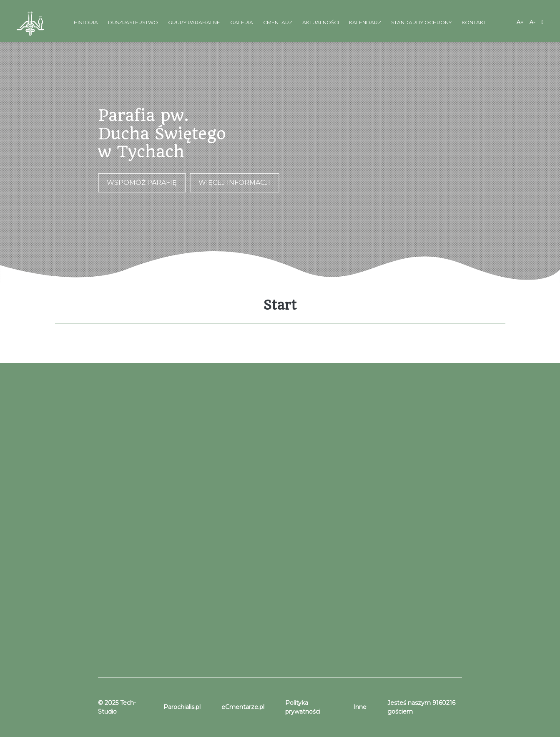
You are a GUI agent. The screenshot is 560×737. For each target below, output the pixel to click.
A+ (520, 22)
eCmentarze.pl (243, 707)
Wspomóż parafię (142, 183)
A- (532, 22)
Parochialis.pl (182, 707)
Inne (360, 707)
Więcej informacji (234, 183)
